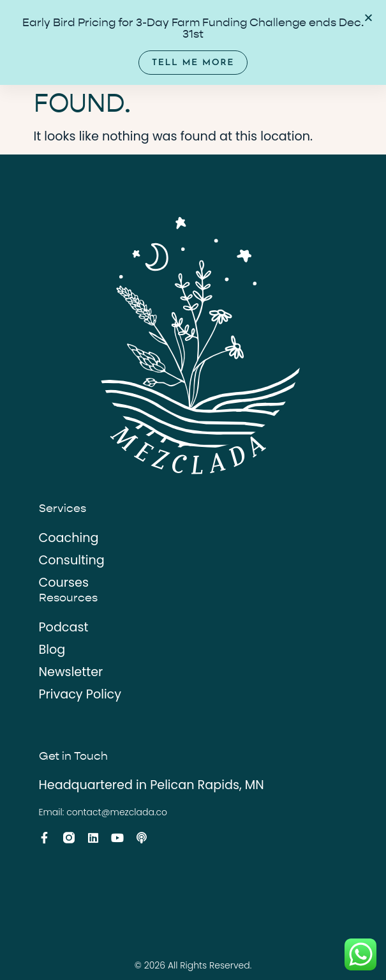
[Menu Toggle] (283, 29)
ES (335, 28)
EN (317, 28)
